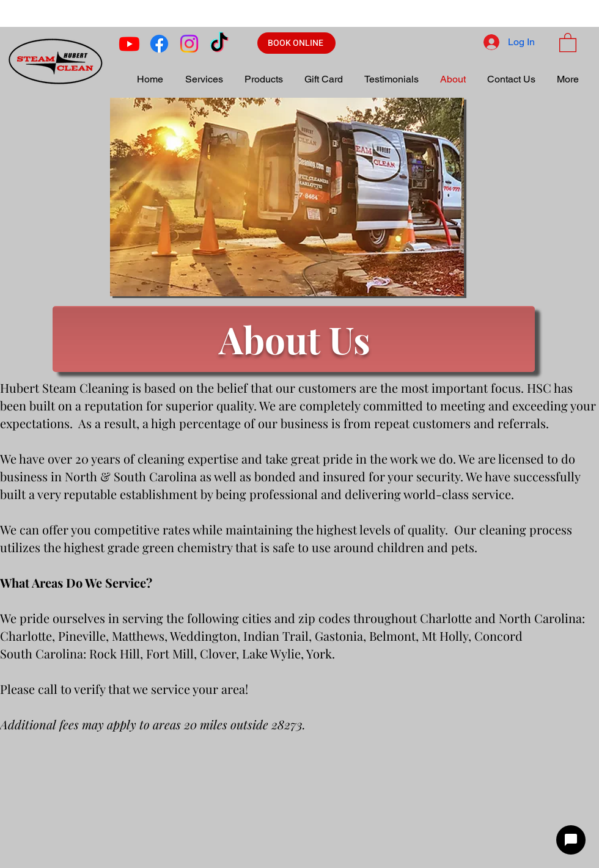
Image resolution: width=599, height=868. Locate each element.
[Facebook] (159, 44)
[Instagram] (189, 44)
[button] (568, 42)
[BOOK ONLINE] (296, 43)
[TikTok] (219, 44)
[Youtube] (129, 44)
